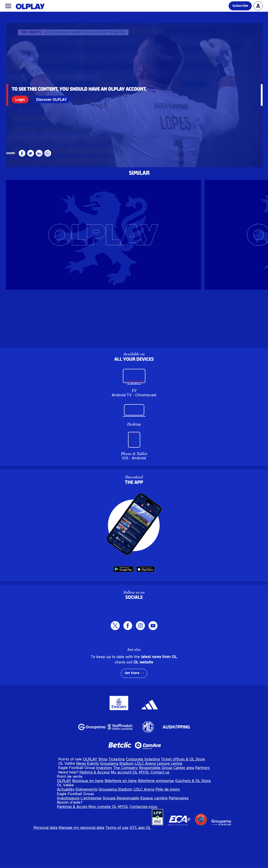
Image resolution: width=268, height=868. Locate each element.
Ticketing (117, 797)
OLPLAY (90, 797)
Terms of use (117, 866)
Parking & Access (95, 810)
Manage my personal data (81, 866)
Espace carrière (154, 836)
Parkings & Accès (72, 844)
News (81, 801)
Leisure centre (170, 801)
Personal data (45, 866)
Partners (202, 806)
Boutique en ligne (88, 818)
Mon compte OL (103, 844)
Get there (132, 711)
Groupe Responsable (121, 836)
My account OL (124, 810)
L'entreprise (91, 836)
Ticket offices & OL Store (183, 797)
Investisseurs (68, 836)
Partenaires (179, 836)
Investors (104, 806)
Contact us (160, 810)
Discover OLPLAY (52, 99)
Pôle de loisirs (168, 827)
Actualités (66, 827)
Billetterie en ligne (121, 818)
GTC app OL (140, 866)
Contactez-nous (143, 844)
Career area (184, 806)
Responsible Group (156, 806)
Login (21, 99)
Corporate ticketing (143, 797)
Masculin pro (17, 194)
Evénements (87, 827)
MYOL (144, 810)
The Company (126, 806)
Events (93, 801)
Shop (103, 797)
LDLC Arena (145, 801)
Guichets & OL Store (193, 818)
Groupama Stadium (117, 801)
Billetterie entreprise (156, 818)
